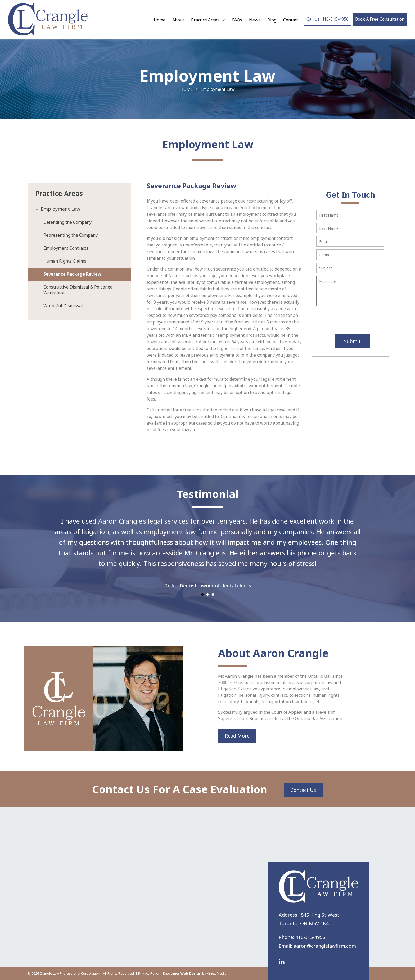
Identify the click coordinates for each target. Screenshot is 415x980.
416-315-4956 (310, 937)
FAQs (235, 20)
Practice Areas (206, 20)
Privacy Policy (149, 973)
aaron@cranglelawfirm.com (325, 946)
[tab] (79, 209)
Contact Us (303, 790)
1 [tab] (202, 595)
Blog (270, 20)
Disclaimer (171, 973)
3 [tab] (213, 595)
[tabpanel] (208, 550)
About (176, 20)
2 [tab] (207, 595)
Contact (289, 20)
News (253, 20)
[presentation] (348, 321)
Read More (237, 736)
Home (157, 20)
